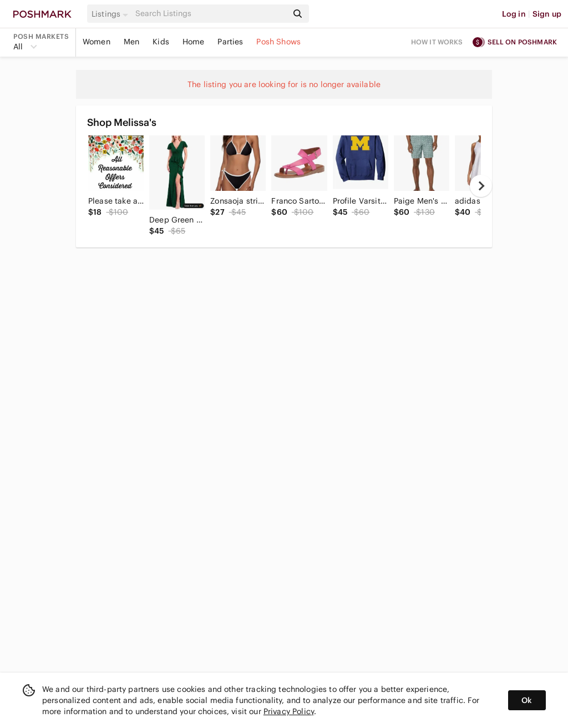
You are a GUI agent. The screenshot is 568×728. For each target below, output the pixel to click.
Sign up (547, 14)
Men (131, 42)
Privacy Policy (289, 711)
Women (97, 42)
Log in (514, 14)
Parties (230, 42)
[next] (481, 186)
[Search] (210, 14)
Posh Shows (278, 42)
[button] (111, 14)
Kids (161, 42)
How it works (437, 42)
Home (194, 42)
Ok (527, 700)
